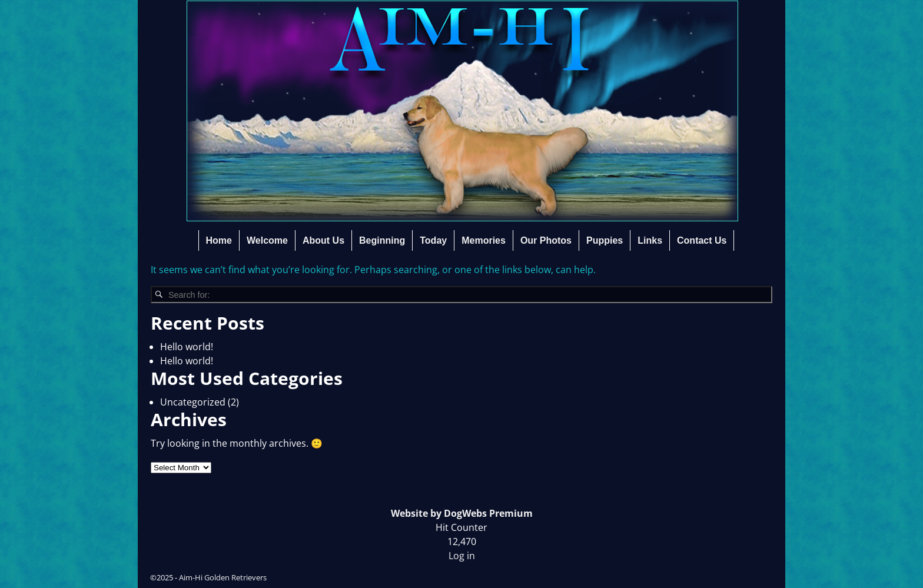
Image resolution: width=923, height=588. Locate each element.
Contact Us (702, 240)
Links (650, 240)
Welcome (267, 240)
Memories (484, 240)
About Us (323, 240)
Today (433, 240)
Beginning (382, 240)
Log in (462, 556)
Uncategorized (193, 402)
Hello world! (187, 347)
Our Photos (546, 240)
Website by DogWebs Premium (462, 513)
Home (219, 240)
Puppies (605, 240)
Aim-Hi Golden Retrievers (223, 577)
